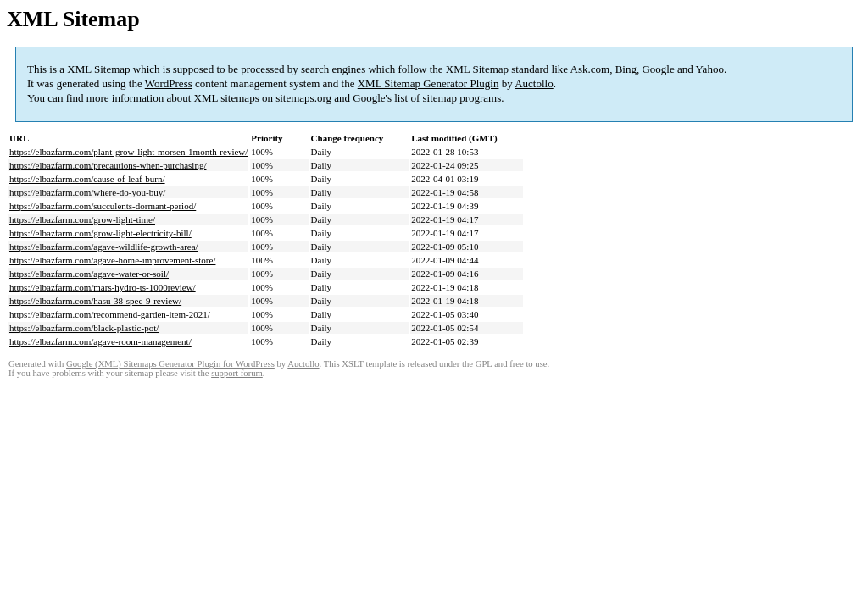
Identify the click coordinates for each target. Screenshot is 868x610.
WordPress (169, 83)
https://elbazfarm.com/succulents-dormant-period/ (103, 206)
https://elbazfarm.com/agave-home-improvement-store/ (112, 260)
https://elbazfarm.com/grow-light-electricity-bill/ (100, 233)
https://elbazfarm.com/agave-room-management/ (100, 341)
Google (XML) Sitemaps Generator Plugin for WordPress (170, 364)
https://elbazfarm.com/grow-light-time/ (82, 219)
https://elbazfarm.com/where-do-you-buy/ (87, 192)
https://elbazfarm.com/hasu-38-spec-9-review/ (95, 301)
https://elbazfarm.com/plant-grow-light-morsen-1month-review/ (128, 152)
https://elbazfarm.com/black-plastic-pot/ (84, 328)
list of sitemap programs (448, 98)
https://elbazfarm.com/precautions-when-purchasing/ (108, 165)
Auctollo (534, 83)
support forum (237, 373)
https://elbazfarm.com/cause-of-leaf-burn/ (87, 179)
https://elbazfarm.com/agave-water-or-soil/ (89, 274)
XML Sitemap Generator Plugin (428, 83)
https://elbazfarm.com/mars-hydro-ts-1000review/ (103, 287)
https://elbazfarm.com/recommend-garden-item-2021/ (110, 314)
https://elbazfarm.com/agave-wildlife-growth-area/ (104, 247)
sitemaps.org (303, 98)
